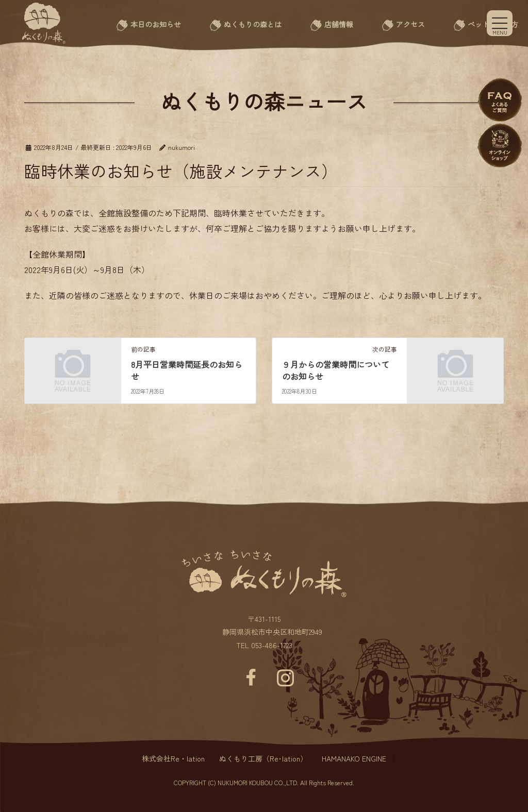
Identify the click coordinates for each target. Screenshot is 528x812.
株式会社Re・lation (173, 758)
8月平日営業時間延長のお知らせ (187, 370)
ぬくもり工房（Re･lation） (263, 758)
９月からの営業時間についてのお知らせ (336, 370)
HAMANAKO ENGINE (354, 758)
